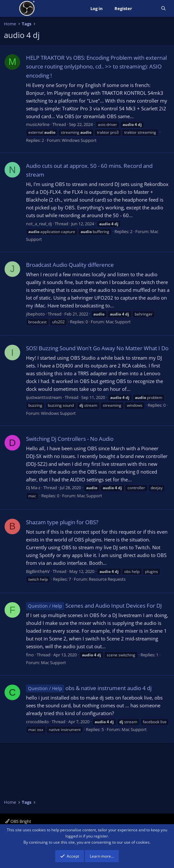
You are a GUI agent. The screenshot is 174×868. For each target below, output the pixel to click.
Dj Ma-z (33, 488)
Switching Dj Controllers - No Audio (70, 439)
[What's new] (147, 9)
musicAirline (38, 124)
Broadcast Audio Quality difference (70, 265)
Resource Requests (107, 579)
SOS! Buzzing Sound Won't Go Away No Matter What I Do (97, 348)
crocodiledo (37, 722)
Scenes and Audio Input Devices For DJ (94, 606)
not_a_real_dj (39, 224)
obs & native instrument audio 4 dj (89, 688)
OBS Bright (18, 821)
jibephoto (35, 314)
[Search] (163, 9)
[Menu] (10, 8)
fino (30, 655)
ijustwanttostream (44, 397)
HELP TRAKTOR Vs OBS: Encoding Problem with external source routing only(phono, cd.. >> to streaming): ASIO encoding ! (96, 66)
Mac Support (118, 322)
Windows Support (79, 140)
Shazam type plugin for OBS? (62, 522)
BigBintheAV (38, 571)
